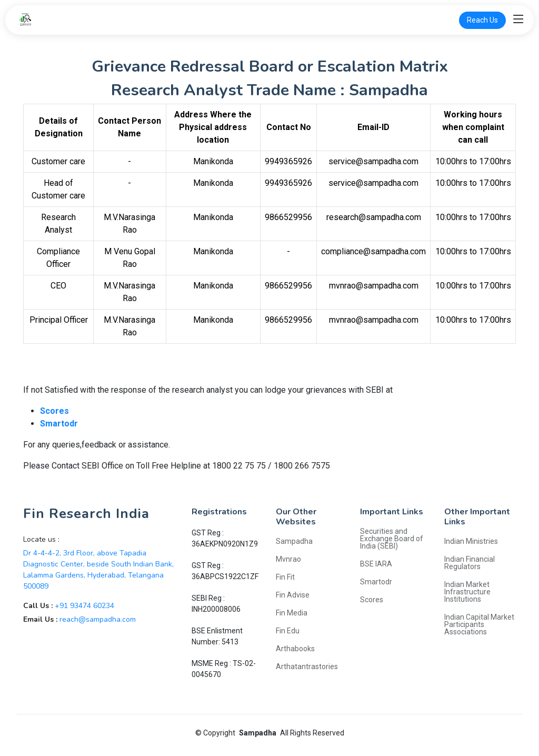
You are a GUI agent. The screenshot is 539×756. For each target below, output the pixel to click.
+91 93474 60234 (84, 606)
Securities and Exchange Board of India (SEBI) (392, 539)
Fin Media (292, 613)
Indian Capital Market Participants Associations (479, 624)
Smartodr (376, 582)
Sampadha (294, 541)
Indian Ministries (471, 541)
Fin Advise (293, 595)
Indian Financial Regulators (470, 563)
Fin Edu (288, 631)
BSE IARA (376, 564)
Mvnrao (288, 559)
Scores (372, 600)
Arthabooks (295, 649)
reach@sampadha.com (98, 619)
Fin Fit (285, 577)
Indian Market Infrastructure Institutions (467, 592)
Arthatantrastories (307, 667)
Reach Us (482, 20)
